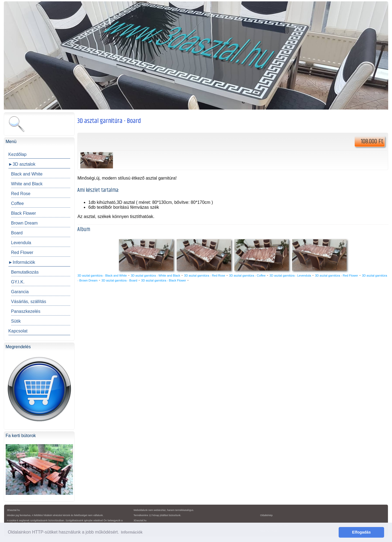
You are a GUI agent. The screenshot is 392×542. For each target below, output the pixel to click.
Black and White (27, 174)
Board (17, 233)
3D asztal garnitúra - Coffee (247, 275)
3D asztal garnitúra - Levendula (290, 275)
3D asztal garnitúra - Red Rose (205, 275)
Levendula (21, 243)
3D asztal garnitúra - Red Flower (336, 275)
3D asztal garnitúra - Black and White (102, 275)
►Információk (22, 262)
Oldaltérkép (266, 515)
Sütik (16, 321)
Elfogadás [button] (361, 532)
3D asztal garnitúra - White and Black (155, 275)
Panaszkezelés (26, 311)
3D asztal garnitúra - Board (119, 280)
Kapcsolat (18, 331)
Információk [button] (132, 532)
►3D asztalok (22, 164)
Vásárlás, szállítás (29, 302)
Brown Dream (24, 223)
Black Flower (24, 213)
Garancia (20, 292)
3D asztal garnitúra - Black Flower (163, 280)
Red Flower (22, 252)
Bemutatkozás (25, 272)
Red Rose (21, 194)
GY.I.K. (18, 282)
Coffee (18, 203)
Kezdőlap (18, 154)
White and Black (27, 184)
